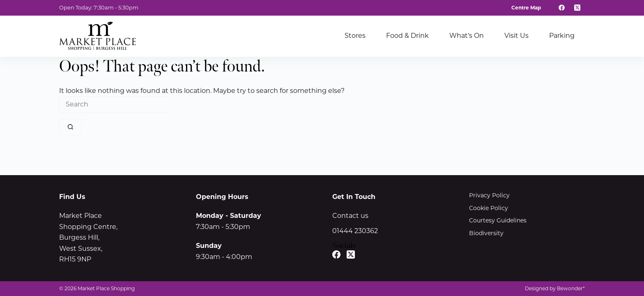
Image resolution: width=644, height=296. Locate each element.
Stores (355, 36)
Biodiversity (486, 233)
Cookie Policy (489, 208)
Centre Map (526, 8)
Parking (562, 36)
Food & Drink (407, 36)
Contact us (350, 216)
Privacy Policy (489, 195)
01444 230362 (355, 231)
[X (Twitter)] (577, 8)
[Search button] (70, 127)
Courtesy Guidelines (498, 220)
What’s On (467, 36)
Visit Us (516, 36)
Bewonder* (571, 288)
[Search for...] (114, 104)
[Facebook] (562, 8)
